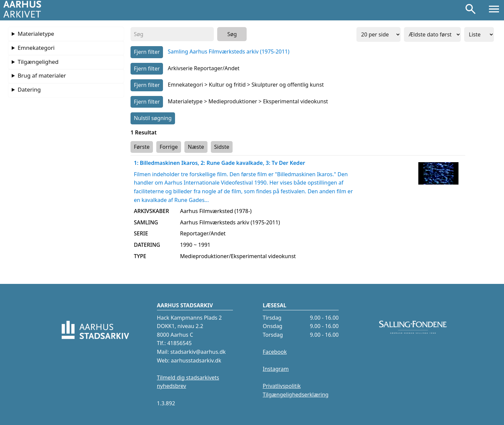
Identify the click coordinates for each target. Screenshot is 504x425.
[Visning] (479, 34)
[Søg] (471, 10)
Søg (232, 34)
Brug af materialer (42, 75)
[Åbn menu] (494, 10)
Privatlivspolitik (282, 386)
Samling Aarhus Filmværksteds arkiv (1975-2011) (229, 51)
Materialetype (36, 34)
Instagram (276, 369)
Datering (29, 89)
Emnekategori (36, 48)
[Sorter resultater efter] (432, 34)
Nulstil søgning (153, 118)
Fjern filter (147, 52)
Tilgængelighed (38, 62)
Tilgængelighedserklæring (296, 395)
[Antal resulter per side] (379, 34)
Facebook (275, 352)
